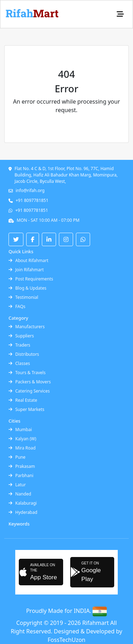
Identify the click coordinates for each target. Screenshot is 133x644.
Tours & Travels (27, 373)
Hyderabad (23, 512)
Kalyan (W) (22, 439)
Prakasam (22, 466)
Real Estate (23, 400)
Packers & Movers (30, 382)
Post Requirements (31, 279)
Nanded (20, 494)
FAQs (17, 306)
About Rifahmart (28, 260)
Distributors (24, 354)
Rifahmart (96, 623)
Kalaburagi (23, 503)
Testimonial (23, 297)
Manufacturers (27, 327)
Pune (17, 457)
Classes (19, 363)
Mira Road (22, 448)
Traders (19, 345)
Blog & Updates (27, 288)
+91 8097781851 (32, 200)
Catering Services (29, 391)
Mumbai (20, 430)
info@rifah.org (30, 190)
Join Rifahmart (26, 270)
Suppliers (21, 336)
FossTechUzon (66, 640)
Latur (17, 485)
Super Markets (26, 409)
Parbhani (21, 475)
